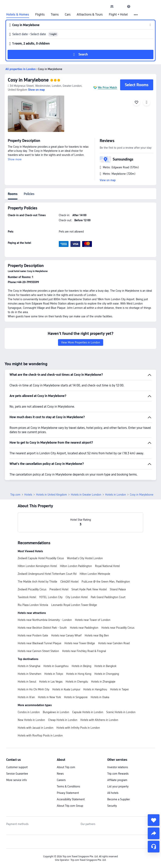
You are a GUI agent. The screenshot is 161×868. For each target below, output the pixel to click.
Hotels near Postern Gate (33, 635)
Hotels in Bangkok (105, 666)
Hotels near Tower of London (93, 620)
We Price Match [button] (107, 88)
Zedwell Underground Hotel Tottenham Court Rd (47, 574)
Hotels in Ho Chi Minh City (33, 689)
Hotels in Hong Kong (79, 674)
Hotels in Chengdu (77, 682)
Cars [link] (68, 15)
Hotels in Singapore (76, 697)
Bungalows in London (56, 712)
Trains (55, 15)
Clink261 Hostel (69, 582)
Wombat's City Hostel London (85, 558)
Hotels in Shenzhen (29, 674)
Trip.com (15, 495)
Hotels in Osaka (100, 697)
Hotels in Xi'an (26, 697)
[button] (120, 6)
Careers (61, 780)
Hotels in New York (49, 697)
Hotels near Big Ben (97, 635)
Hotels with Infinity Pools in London (78, 728)
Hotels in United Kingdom (51, 495)
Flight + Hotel (118, 15)
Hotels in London (116, 495)
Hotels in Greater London (86, 495)
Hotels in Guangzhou (56, 666)
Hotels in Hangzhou (95, 689)
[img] (36, 114)
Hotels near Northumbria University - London (45, 620)
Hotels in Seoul (27, 682)
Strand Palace (118, 589)
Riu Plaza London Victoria (33, 605)
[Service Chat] (154, 847)
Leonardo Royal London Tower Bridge (74, 605)
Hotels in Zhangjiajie (103, 682)
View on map (108, 180)
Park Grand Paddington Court (108, 597)
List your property (118, 786)
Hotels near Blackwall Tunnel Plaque (40, 643)
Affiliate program (117, 780)
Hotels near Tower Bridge (80, 643)
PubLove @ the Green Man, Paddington (106, 582)
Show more (15, 159)
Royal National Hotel (107, 566)
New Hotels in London (31, 720)
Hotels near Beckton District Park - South (42, 628)
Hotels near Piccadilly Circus (118, 628)
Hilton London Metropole (95, 574)
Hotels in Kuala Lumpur (66, 689)
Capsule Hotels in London (88, 712)
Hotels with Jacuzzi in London (36, 728)
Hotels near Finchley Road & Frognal (84, 651)
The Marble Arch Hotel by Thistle (37, 582)
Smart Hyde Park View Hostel (89, 589)
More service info (17, 780)
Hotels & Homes (18, 15)
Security (112, 806)
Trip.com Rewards (118, 774)
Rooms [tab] (13, 194)
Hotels (28, 495)
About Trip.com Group (70, 806)
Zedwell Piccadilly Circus (32, 589)
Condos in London (29, 712)
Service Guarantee (17, 774)
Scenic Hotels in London (121, 712)
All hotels (113, 793)
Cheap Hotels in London (63, 720)
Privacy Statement (68, 793)
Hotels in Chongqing (107, 674)
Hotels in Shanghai (29, 666)
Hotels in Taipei (119, 689)
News (60, 774)
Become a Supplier (119, 799)
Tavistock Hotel (27, 597)
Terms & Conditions (68, 786)
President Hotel (59, 589)
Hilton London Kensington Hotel (37, 566)
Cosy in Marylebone (28, 80)
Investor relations (118, 767)
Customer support (17, 767)
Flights (40, 15)
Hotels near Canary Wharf (66, 635)
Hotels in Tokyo (54, 674)
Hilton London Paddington (76, 566)
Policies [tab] (29, 194)
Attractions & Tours (90, 15)
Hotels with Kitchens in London (99, 720)
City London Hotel (77, 597)
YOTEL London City (51, 597)
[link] (112, 6)
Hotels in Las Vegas (51, 682)
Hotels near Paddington (84, 628)
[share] (154, 833)
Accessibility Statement (71, 799)
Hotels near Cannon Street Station (38, 651)
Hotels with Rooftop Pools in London (40, 735)
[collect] (154, 820)
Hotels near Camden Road (114, 643)
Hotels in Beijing (81, 666)
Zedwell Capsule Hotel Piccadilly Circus (41, 558)
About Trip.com (66, 767)
